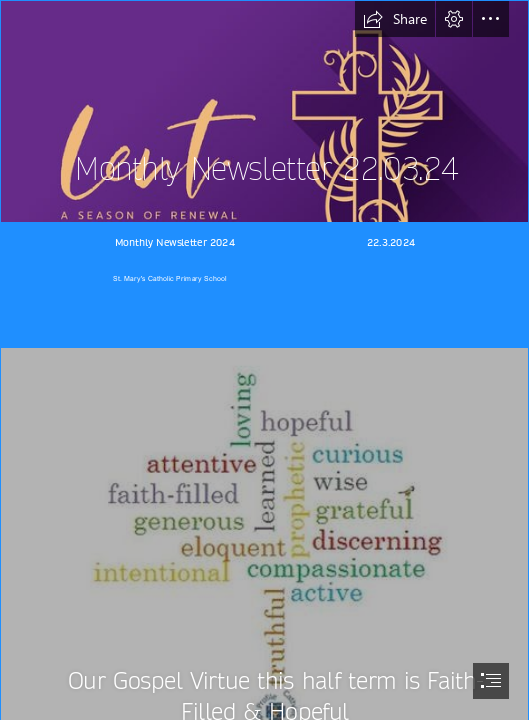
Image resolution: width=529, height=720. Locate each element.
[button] (395, 19)
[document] (264, 360)
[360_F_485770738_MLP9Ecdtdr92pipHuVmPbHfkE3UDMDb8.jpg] (264, 111)
